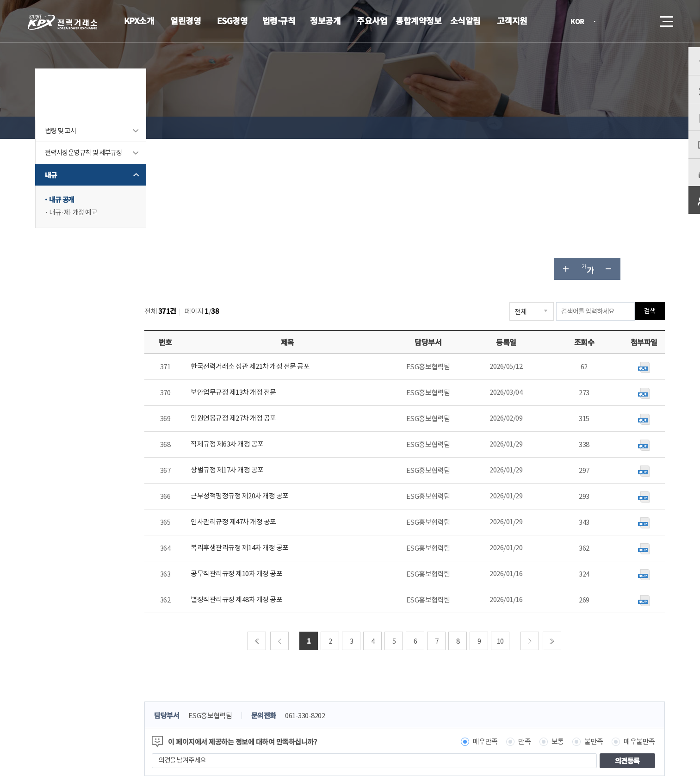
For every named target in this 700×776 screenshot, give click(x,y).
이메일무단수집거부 (293, 695)
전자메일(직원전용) (435, 695)
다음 (540, 499)
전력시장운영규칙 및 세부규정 (102, 177)
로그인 (614, 21)
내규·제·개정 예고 (93, 242)
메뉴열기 (666, 19)
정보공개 (325, 20)
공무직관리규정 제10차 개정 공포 (271, 432)
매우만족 (467, 600)
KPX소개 (139, 20)
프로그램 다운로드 (365, 695)
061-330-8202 (344, 574)
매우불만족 (621, 600)
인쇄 (635, 128)
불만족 (575, 600)
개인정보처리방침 (223, 695)
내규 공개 (81, 229)
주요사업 (372, 20)
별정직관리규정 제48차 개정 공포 (271, 458)
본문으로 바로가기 (0, 0)
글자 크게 (546, 128)
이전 (290, 499)
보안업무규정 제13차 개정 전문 (268, 251)
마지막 (563, 499)
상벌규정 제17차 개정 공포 (262, 329)
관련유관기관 (592, 696)
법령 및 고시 (81, 150)
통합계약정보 (418, 20)
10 (511, 500)
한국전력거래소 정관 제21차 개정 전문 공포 (285, 225)
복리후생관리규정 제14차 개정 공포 (274, 407)
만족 (506, 600)
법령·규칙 (279, 20)
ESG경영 (232, 20)
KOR (580, 22)
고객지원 (512, 20)
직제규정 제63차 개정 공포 (262, 303)
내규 (70, 204)
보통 (539, 600)
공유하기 (613, 128)
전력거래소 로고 (62, 22)
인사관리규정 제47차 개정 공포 (268, 381)
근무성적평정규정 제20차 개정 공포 (274, 355)
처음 (267, 499)
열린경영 (186, 20)
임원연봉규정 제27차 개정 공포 (268, 277)
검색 (641, 21)
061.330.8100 (329, 723)
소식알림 (465, 20)
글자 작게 (591, 128)
